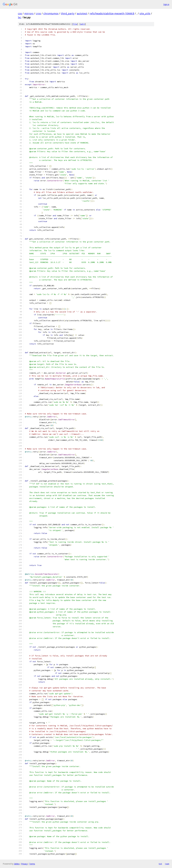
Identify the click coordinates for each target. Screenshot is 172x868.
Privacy (24, 864)
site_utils (145, 13)
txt (160, 864)
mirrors (29, 13)
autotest (82, 13)
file (75, 24)
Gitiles (17, 864)
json (167, 864)
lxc (20, 17)
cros (38, 13)
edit (83, 24)
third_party (68, 13)
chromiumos (51, 13)
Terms (32, 864)
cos (20, 13)
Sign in (166, 4)
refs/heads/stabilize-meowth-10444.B (112, 13)
